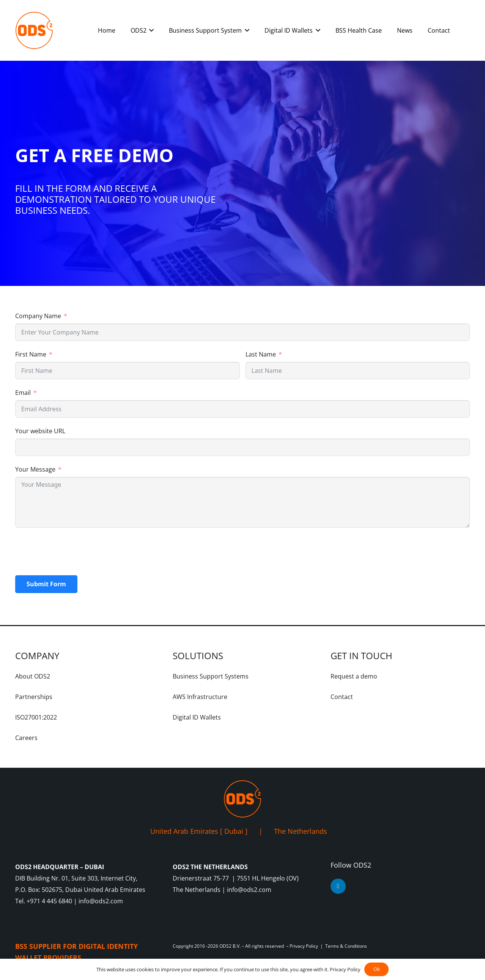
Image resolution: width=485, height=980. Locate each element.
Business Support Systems (211, 676)
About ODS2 (33, 676)
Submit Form (46, 584)
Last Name (261, 354)
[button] (150, 30)
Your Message (35, 469)
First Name (31, 354)
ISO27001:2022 (36, 717)
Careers (26, 738)
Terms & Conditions (346, 946)
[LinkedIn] (338, 886)
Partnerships (34, 697)
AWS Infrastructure (200, 697)
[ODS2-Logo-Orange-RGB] (34, 30)
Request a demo (354, 676)
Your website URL (40, 431)
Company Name (38, 316)
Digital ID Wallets (197, 717)
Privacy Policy (304, 946)
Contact (342, 697)
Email (23, 393)
